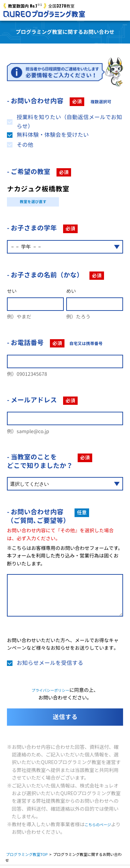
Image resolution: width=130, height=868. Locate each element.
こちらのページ (102, 827)
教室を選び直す (33, 203)
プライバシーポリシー (51, 693)
